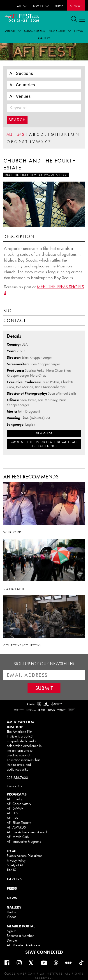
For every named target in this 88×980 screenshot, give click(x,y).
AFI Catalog (15, 799)
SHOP (59, 6)
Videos (12, 917)
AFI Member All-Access (23, 945)
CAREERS (14, 879)
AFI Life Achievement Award (27, 832)
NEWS (12, 898)
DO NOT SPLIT (14, 589)
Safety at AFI (16, 865)
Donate (12, 940)
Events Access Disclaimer (24, 856)
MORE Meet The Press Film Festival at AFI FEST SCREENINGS (44, 444)
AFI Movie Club (18, 837)
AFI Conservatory (19, 804)
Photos (11, 912)
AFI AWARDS (16, 827)
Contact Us (14, 786)
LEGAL (12, 851)
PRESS (12, 888)
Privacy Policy (16, 860)
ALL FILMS (15, 134)
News (79, 31)
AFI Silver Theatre (19, 823)
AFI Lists (12, 818)
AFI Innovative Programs (24, 841)
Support (76, 6)
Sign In (12, 931)
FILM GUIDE (44, 433)
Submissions (35, 31)
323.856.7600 (17, 778)
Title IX (11, 870)
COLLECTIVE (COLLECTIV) (22, 645)
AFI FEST (13, 813)
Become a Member (20, 936)
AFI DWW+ (15, 808)
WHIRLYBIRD (12, 532)
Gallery (44, 38)
